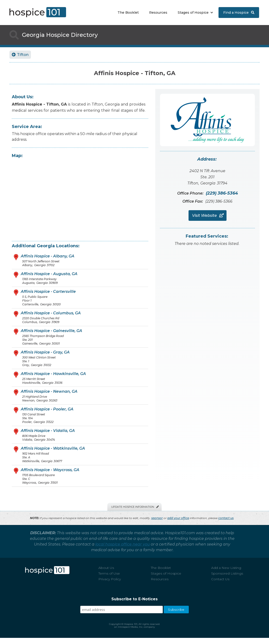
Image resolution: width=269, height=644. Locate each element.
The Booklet (128, 13)
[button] (194, 13)
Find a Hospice (239, 13)
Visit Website (208, 215)
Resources (158, 13)
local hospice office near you (123, 544)
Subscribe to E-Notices (134, 599)
